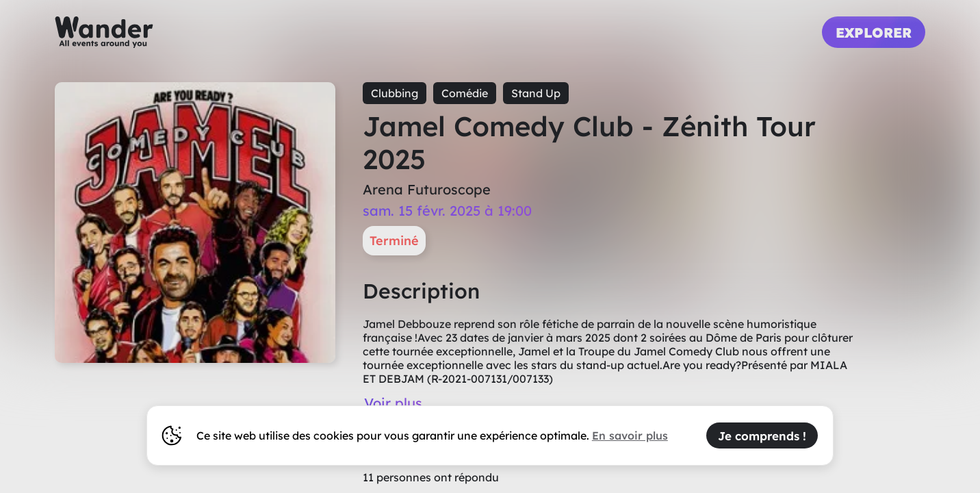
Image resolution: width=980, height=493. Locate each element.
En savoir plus (630, 435)
